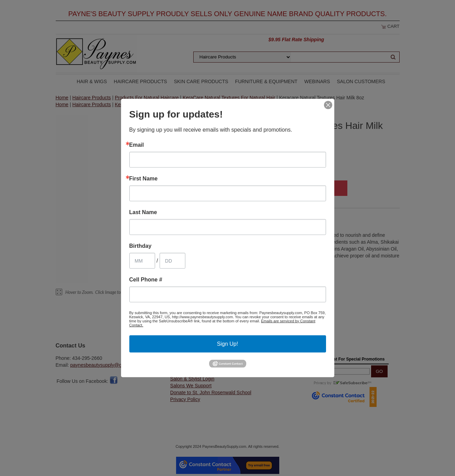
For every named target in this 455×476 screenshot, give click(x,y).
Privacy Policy (185, 399)
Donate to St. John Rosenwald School (211, 392)
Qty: (236, 189)
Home (62, 98)
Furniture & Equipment (266, 81)
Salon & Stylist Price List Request (206, 372)
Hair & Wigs (92, 81)
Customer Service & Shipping (202, 358)
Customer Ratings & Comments (204, 365)
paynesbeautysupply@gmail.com (106, 365)
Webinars (317, 81)
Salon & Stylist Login (192, 379)
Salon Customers (361, 81)
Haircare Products (140, 81)
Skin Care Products (201, 81)
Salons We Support (191, 386)
